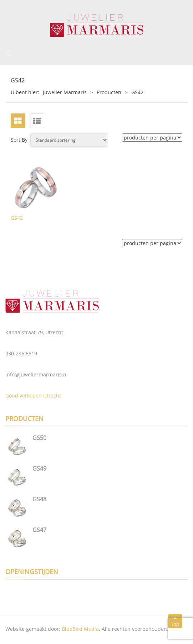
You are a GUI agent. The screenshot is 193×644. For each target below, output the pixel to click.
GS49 (39, 468)
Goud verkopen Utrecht (33, 395)
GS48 (39, 499)
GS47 (39, 530)
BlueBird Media (80, 629)
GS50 (39, 438)
